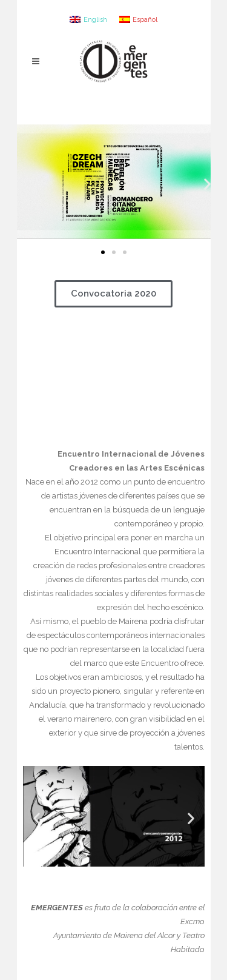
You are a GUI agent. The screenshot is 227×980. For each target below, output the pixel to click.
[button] (103, 252)
